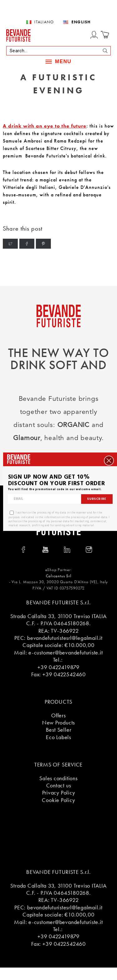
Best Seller (59, 730)
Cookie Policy (58, 800)
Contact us (59, 785)
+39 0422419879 (58, 667)
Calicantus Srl (59, 576)
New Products (58, 722)
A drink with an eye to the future (45, 126)
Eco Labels (58, 737)
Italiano (44, 22)
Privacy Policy (59, 792)
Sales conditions (58, 778)
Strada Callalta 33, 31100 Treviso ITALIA (58, 616)
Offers (58, 715)
